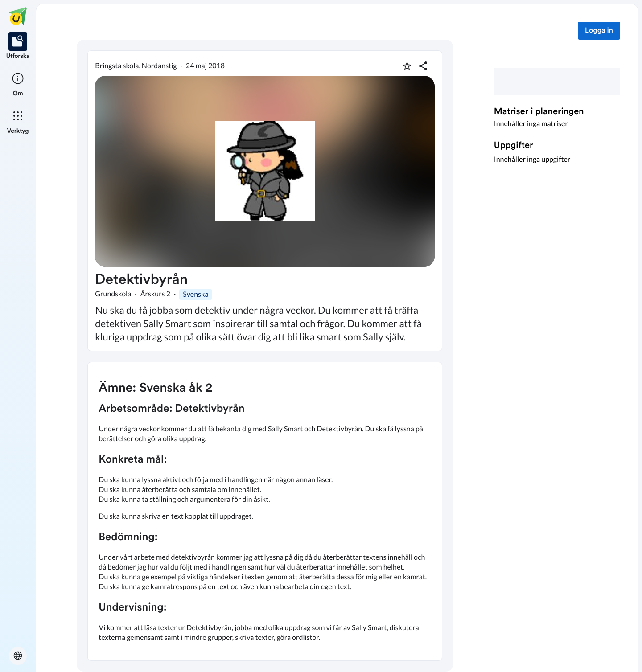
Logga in (599, 31)
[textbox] (265, 511)
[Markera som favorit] (407, 66)
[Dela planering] (423, 66)
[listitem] (18, 46)
